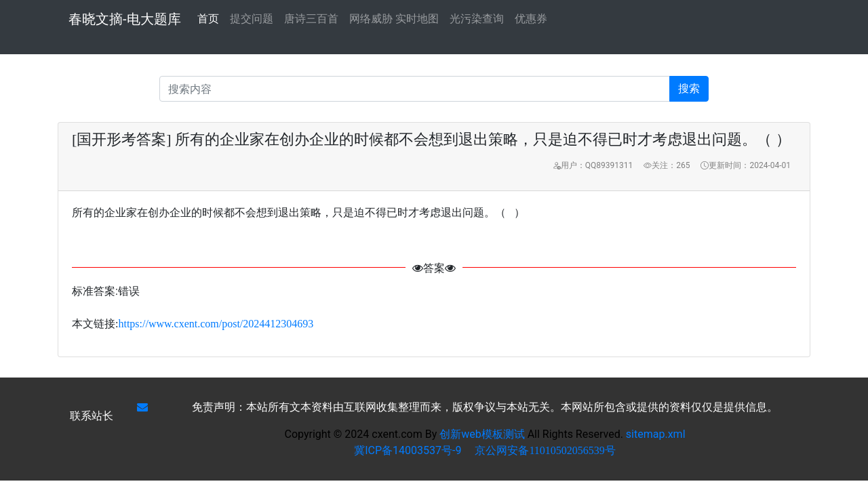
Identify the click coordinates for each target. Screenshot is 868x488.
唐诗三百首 (311, 19)
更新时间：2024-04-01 (746, 165)
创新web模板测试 (483, 434)
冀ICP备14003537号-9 (408, 450)
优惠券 (531, 19)
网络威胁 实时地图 (394, 19)
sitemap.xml (656, 434)
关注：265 (667, 165)
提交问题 (252, 19)
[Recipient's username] (415, 89)
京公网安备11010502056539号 (545, 450)
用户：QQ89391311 (593, 165)
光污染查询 (477, 19)
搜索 (689, 88)
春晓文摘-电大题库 (125, 19)
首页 (208, 18)
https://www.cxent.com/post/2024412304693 (216, 324)
